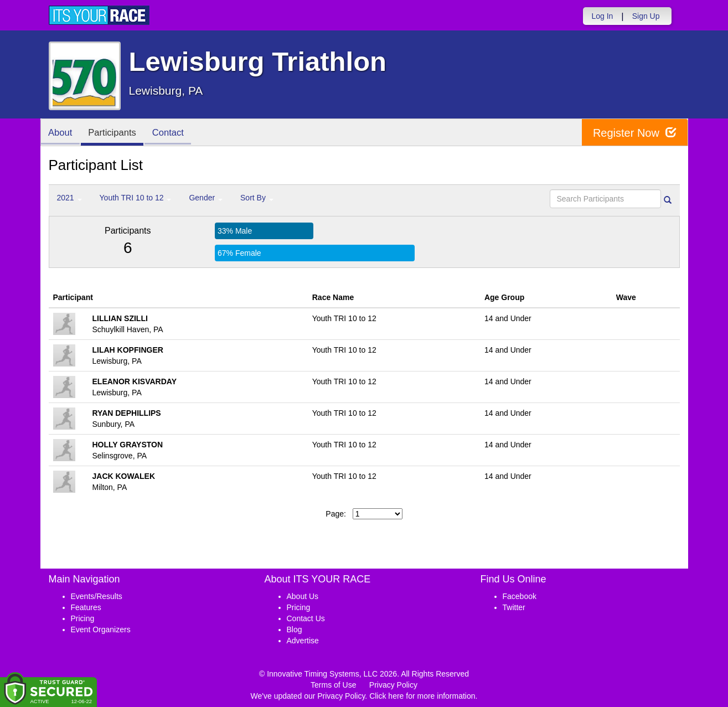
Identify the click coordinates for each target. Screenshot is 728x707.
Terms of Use (333, 685)
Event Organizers (101, 629)
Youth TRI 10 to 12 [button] (136, 198)
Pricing (83, 618)
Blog (295, 629)
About (61, 133)
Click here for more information (422, 696)
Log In (602, 16)
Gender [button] (206, 198)
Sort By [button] (257, 198)
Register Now (635, 133)
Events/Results (97, 596)
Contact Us (306, 618)
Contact (173, 133)
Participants (115, 133)
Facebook (520, 596)
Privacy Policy (393, 685)
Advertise (303, 641)
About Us (303, 596)
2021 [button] (69, 198)
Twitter (514, 607)
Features (86, 607)
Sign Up (646, 16)
